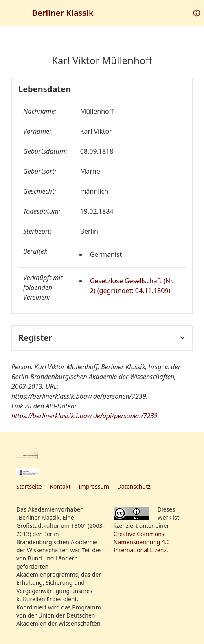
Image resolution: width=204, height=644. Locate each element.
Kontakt (60, 486)
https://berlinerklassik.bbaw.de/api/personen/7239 (84, 416)
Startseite (29, 486)
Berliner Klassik (63, 13)
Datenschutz (134, 486)
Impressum (94, 486)
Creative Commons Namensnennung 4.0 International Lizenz (142, 542)
